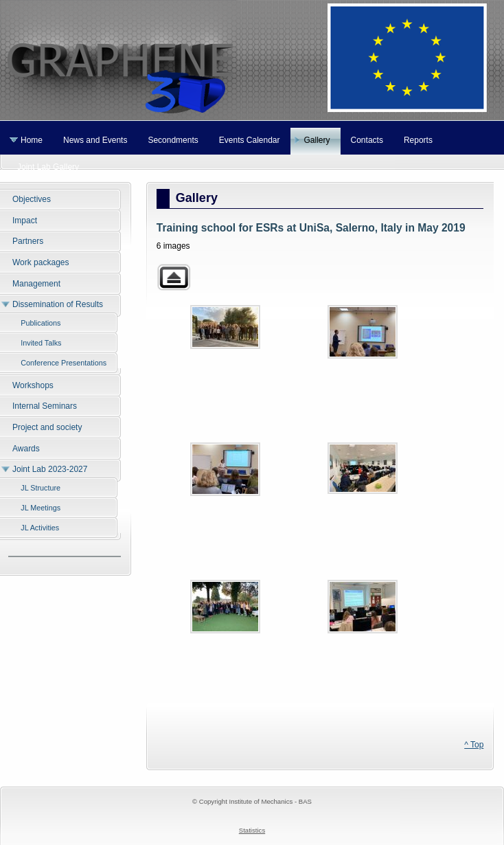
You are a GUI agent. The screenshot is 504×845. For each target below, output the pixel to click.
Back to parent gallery (174, 277)
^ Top (474, 745)
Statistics (252, 830)
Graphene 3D (252, 60)
